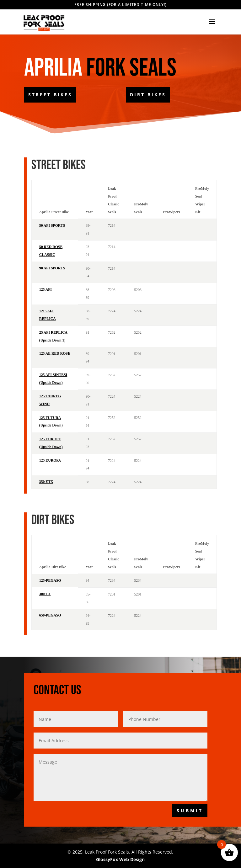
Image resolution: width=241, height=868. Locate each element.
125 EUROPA (50, 460)
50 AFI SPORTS (52, 226)
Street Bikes (50, 95)
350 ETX (46, 482)
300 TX (45, 594)
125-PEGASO (50, 581)
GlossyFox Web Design (120, 859)
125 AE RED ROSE (55, 354)
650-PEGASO (50, 615)
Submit (190, 810)
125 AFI (46, 290)
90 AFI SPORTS (52, 268)
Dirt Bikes (148, 95)
